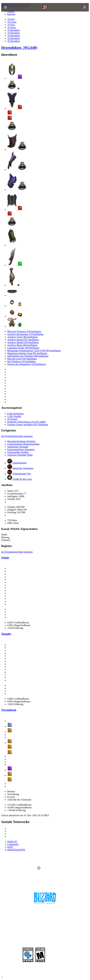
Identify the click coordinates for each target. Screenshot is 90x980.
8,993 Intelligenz (15, 414)
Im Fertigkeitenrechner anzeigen (17, 436)
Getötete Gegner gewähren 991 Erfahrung (27, 425)
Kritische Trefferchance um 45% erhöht (26, 422)
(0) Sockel (12, 419)
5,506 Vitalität (14, 416)
